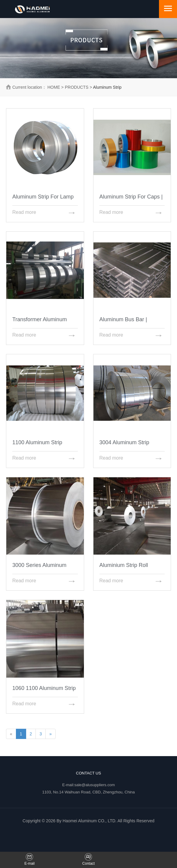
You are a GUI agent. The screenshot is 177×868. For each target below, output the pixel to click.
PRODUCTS (77, 87)
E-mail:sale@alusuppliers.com (88, 785)
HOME (54, 87)
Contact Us (88, 773)
